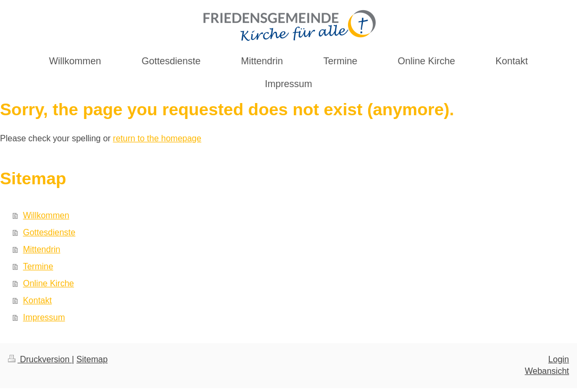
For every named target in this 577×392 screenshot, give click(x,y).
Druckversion (40, 359)
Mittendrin (41, 249)
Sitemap (92, 359)
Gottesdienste (49, 232)
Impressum (44, 317)
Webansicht (547, 371)
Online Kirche (48, 283)
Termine (38, 266)
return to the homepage (157, 138)
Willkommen (46, 215)
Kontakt (37, 300)
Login (559, 359)
